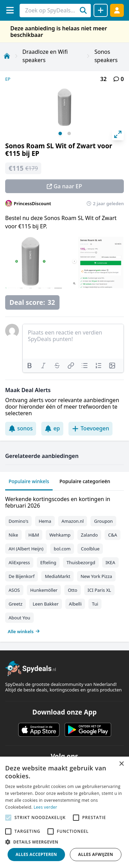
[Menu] (10, 10)
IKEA (110, 562)
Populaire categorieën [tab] (85, 481)
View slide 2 (69, 133)
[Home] (7, 56)
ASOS (14, 590)
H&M (34, 535)
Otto (72, 590)
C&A (112, 535)
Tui (95, 604)
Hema (45, 521)
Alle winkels (24, 631)
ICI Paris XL (99, 590)
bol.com (62, 549)
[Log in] (117, 10)
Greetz (15, 604)
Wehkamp (60, 535)
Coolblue (90, 549)
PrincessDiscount (33, 203)
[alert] (64, 812)
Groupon (103, 521)
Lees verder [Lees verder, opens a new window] (46, 807)
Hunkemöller (44, 590)
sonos (21, 428)
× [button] (121, 764)
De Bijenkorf (21, 576)
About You (19, 618)
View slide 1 (60, 133)
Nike (13, 535)
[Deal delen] (101, 10)
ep (52, 428)
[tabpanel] (64, 564)
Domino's (18, 521)
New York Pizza (96, 576)
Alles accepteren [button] (36, 854)
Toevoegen (90, 428)
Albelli (75, 604)
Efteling (48, 562)
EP (8, 79)
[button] (64, 842)
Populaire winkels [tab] (29, 481)
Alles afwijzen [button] (96, 854)
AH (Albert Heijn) (26, 549)
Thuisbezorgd (81, 562)
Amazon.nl (73, 521)
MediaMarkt (57, 576)
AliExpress (19, 562)
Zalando (89, 535)
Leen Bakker (46, 604)
